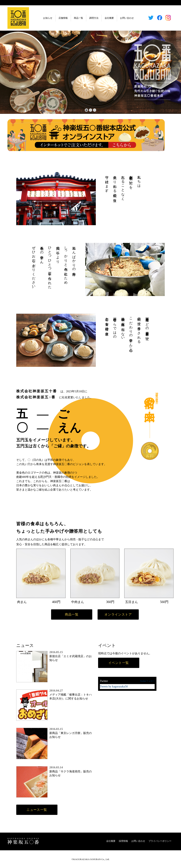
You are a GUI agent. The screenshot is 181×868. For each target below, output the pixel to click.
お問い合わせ (127, 18)
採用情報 (123, 841)
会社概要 (109, 18)
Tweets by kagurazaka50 (114, 686)
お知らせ (48, 18)
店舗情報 (63, 18)
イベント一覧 (119, 663)
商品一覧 (78, 18)
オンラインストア (118, 614)
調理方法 (94, 18)
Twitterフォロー (147, 681)
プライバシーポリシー (160, 841)
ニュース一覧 (37, 810)
